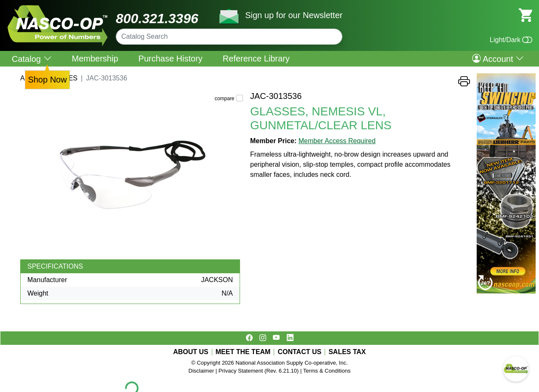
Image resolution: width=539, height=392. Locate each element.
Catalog (32, 59)
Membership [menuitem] (95, 59)
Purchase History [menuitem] (171, 59)
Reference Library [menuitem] (256, 59)
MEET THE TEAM (243, 352)
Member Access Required (337, 141)
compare (225, 99)
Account (498, 59)
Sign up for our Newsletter (294, 15)
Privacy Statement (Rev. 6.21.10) (259, 371)
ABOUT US (191, 352)
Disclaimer (201, 371)
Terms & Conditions (327, 371)
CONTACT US (299, 352)
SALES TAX (347, 352)
